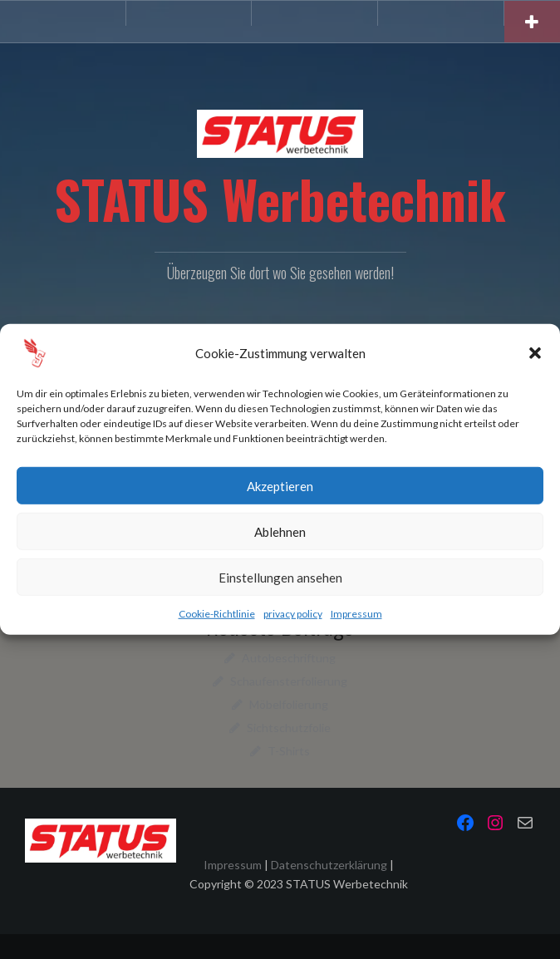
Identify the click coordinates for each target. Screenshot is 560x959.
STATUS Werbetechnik (280, 199)
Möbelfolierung (289, 704)
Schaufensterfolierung (289, 681)
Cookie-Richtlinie (217, 614)
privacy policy (293, 614)
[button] (535, 353)
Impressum (356, 614)
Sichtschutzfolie (289, 728)
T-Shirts (289, 751)
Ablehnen (280, 531)
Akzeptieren (280, 485)
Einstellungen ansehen (280, 577)
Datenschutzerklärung (329, 865)
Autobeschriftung (289, 658)
